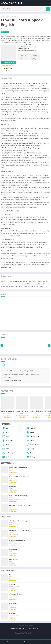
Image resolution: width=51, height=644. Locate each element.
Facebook (22, 56)
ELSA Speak (21, 47)
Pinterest (22, 60)
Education (13, 17)
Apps (7, 17)
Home (3, 17)
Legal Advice (14, 629)
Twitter (34, 56)
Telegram (34, 60)
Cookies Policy (36, 629)
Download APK (8, 63)
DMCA (20, 629)
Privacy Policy (27, 629)
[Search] (25, 9)
